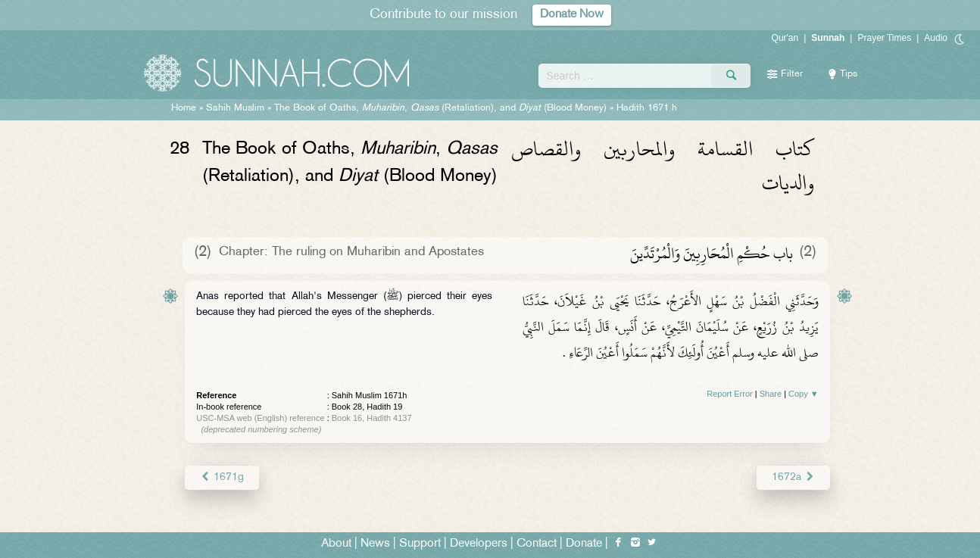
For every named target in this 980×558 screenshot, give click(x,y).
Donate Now (572, 15)
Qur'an (785, 38)
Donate (584, 544)
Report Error (730, 394)
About (336, 544)
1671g (222, 477)
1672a (793, 477)
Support (420, 544)
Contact (537, 544)
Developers (479, 544)
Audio (936, 38)
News (375, 544)
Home (184, 108)
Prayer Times (884, 38)
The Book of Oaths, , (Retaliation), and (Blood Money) (440, 108)
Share (771, 394)
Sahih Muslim (235, 108)
